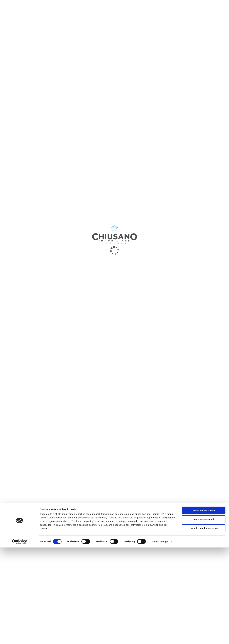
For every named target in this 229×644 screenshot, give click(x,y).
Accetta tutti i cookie (204, 607)
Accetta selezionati (204, 616)
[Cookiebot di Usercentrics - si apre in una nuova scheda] (20, 638)
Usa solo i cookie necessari (204, 625)
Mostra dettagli (160, 638)
